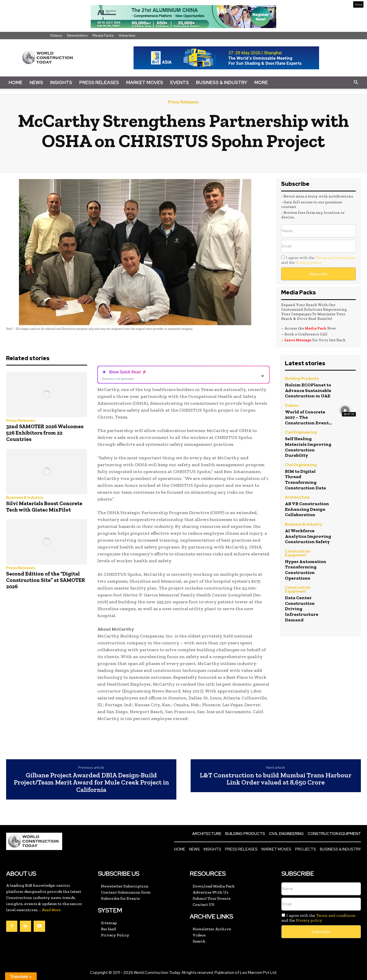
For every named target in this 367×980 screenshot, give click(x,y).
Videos (56, 35)
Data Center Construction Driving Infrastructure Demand (302, 609)
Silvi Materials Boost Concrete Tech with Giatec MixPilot (44, 506)
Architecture (297, 498)
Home (16, 82)
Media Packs (103, 35)
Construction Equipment (298, 554)
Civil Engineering (301, 433)
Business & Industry (222, 82)
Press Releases (99, 82)
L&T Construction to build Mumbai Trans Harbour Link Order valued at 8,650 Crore (276, 779)
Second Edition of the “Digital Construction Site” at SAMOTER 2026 (46, 580)
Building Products (302, 379)
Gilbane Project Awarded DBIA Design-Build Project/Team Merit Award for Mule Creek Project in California (91, 782)
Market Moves (145, 82)
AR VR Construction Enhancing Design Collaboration (307, 509)
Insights (61, 82)
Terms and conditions (335, 258)
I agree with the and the (318, 260)
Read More (51, 910)
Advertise (127, 35)
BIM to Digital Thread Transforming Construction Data (305, 480)
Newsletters (77, 35)
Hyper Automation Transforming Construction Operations (306, 570)
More (261, 82)
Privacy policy (309, 262)
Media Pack (316, 328)
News (36, 82)
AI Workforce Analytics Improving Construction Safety (308, 536)
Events (180, 82)
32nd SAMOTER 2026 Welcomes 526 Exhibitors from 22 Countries (45, 433)
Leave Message (298, 340)
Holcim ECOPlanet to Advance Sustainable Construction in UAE (308, 390)
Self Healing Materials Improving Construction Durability (308, 447)
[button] (356, 83)
